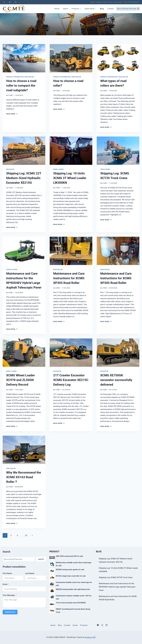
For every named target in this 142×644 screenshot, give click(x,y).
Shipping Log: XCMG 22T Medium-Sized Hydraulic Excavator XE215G (24, 178)
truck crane (105, 169)
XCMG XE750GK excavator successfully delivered (116, 380)
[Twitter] (4, 2)
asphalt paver (12, 270)
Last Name (30, 573)
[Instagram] (10, 2)
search (41, 559)
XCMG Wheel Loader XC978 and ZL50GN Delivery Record (21, 380)
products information (15, 77)
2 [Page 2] (11, 535)
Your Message (9, 595)
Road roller (29, 77)
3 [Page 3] (17, 535)
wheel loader (58, 169)
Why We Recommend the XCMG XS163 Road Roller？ (24, 477)
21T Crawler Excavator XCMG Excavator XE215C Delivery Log (71, 380)
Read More (12, 114)
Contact (111, 9)
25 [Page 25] (26, 535)
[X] (102, 625)
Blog (102, 9)
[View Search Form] (128, 9)
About (65, 9)
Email (5, 584)
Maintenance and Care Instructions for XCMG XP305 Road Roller (69, 278)
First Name (7, 573)
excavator (10, 169)
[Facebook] (16, 2)
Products (84, 625)
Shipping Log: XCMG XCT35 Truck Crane (116, 577)
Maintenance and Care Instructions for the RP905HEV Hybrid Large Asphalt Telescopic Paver (117, 587)
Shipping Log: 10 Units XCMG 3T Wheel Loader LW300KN (70, 178)
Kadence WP (90, 637)
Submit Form (10, 612)
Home (57, 9)
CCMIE (10, 95)
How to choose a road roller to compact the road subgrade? (21, 86)
